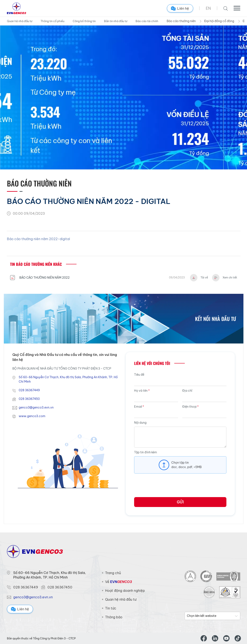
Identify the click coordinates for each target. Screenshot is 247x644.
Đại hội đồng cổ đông (219, 21)
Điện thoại (190, 407)
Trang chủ (113, 573)
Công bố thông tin (84, 21)
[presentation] (166, 487)
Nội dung (140, 423)
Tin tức (111, 608)
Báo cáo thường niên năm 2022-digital (38, 239)
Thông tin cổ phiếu (52, 21)
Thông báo (114, 617)
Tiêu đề (139, 375)
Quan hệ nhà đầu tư (20, 21)
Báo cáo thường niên (181, 21)
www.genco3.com (32, 416)
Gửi (180, 502)
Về (118, 582)
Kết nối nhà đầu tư (216, 319)
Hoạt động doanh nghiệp (125, 591)
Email (139, 407)
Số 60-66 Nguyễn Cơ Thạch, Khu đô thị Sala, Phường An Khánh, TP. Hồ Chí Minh (68, 379)
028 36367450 (29, 399)
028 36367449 (29, 390)
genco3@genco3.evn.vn (36, 407)
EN (208, 8)
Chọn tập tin (180, 463)
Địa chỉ (187, 391)
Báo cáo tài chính (147, 21)
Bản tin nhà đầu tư (116, 21)
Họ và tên (142, 391)
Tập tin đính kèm (146, 452)
